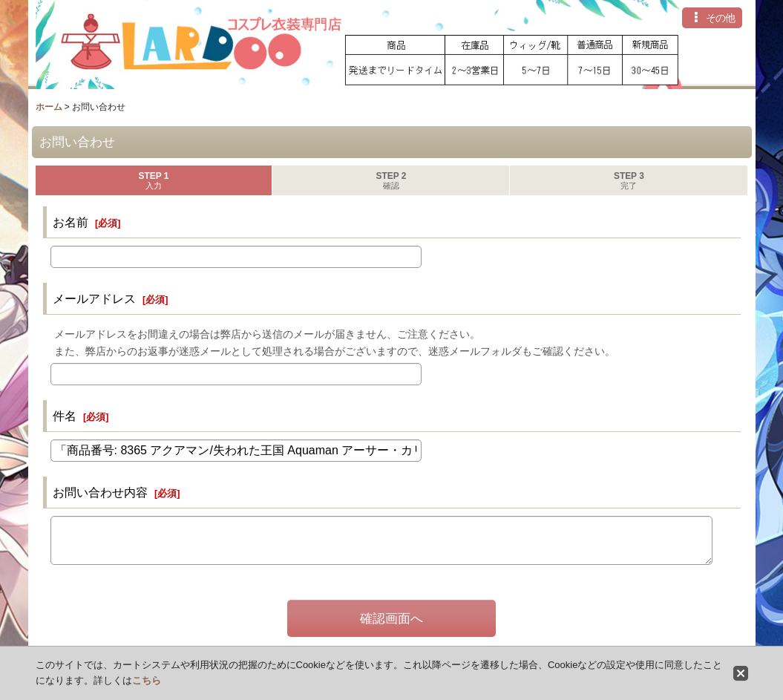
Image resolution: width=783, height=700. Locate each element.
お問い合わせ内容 (100, 492)
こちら (147, 680)
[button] (712, 18)
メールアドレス (94, 298)
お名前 (71, 222)
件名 (65, 416)
